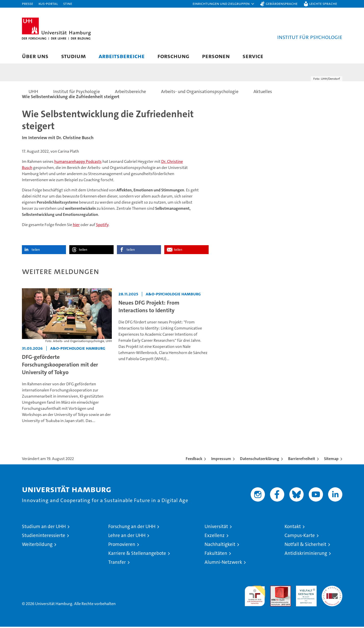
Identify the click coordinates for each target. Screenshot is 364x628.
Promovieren (122, 546)
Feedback (194, 460)
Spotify (102, 226)
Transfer (117, 564)
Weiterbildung (37, 546)
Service (253, 56)
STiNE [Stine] (68, 3)
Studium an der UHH (44, 528)
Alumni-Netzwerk (223, 564)
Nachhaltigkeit (220, 546)
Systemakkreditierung (332, 590)
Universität (216, 528)
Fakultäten (216, 555)
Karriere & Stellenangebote (137, 555)
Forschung (173, 56)
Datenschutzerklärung (260, 460)
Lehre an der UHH (127, 537)
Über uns (35, 56)
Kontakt (293, 528)
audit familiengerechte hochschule (255, 595)
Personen (216, 56)
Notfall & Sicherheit (305, 546)
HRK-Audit (305, 590)
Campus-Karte (300, 537)
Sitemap (331, 460)
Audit (275, 590)
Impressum (221, 460)
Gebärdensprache (282, 3)
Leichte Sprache (323, 3)
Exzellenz (215, 537)
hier (76, 226)
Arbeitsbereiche (122, 56)
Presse (28, 3)
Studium (73, 56)
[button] (224, 4)
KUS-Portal (48, 3)
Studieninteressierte (44, 537)
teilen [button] (36, 251)
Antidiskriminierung (306, 555)
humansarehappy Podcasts (78, 163)
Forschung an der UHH (132, 528)
